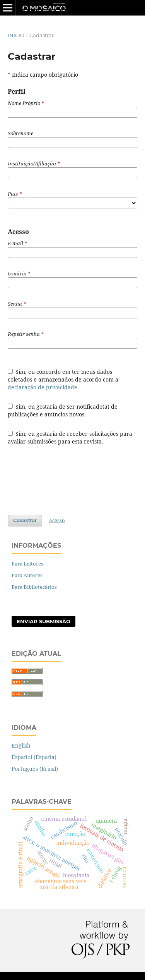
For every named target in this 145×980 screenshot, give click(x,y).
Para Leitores (27, 564)
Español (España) (34, 757)
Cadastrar (25, 520)
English (21, 745)
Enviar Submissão (43, 621)
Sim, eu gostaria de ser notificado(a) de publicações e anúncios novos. (63, 410)
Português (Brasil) (35, 769)
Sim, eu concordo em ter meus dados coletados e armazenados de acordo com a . (63, 379)
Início (16, 35)
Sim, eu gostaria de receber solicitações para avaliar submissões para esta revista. (70, 438)
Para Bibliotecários (34, 587)
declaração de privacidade (43, 387)
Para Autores (27, 575)
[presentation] (67, 480)
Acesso (57, 520)
